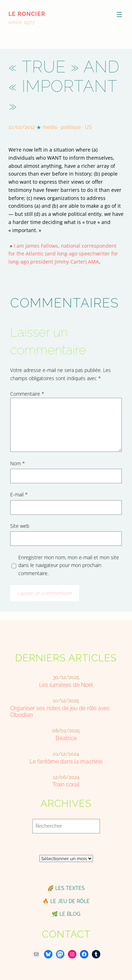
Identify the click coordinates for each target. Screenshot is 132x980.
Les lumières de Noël (66, 685)
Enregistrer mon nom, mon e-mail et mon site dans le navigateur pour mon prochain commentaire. (69, 565)
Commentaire (27, 394)
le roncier (27, 14)
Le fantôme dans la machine (66, 761)
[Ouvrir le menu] (119, 14)
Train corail (66, 784)
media (50, 127)
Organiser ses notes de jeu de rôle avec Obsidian (60, 712)
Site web (20, 526)
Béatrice (66, 738)
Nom (18, 463)
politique (71, 127)
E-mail (19, 494)
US (88, 127)
